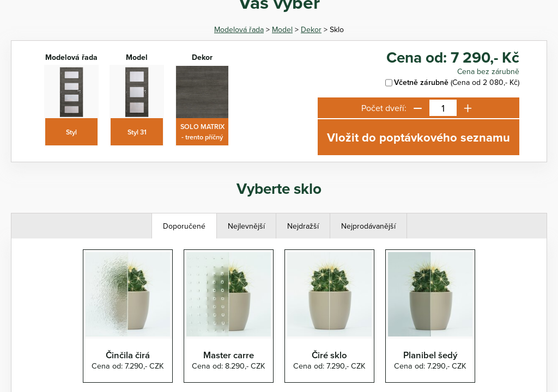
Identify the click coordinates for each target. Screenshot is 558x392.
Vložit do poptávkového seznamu (418, 137)
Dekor (311, 29)
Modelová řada (239, 29)
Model (282, 29)
